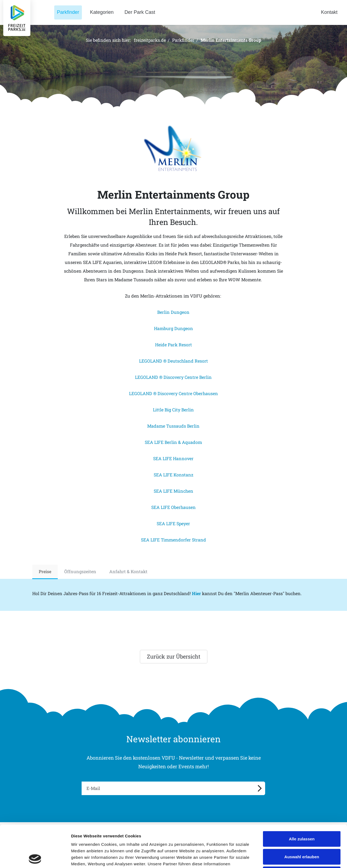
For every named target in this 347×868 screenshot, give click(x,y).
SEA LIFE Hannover (173, 458)
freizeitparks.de (150, 40)
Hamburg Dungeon (173, 328)
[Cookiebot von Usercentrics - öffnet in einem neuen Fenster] (35, 857)
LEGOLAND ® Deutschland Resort (173, 361)
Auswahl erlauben (302, 815)
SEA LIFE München (173, 491)
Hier (196, 593)
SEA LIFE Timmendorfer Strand (173, 540)
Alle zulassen (302, 797)
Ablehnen (302, 832)
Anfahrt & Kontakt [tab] (128, 571)
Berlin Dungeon (173, 312)
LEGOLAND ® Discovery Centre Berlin (173, 377)
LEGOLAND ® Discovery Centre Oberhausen (173, 393)
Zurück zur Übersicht (174, 656)
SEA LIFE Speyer (173, 523)
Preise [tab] (45, 571)
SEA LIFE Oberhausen (173, 507)
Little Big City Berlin (173, 410)
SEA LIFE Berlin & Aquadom (173, 442)
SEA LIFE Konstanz (173, 475)
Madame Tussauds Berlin (173, 426)
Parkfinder (183, 40)
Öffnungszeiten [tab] (80, 571)
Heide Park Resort (173, 345)
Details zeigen (288, 857)
